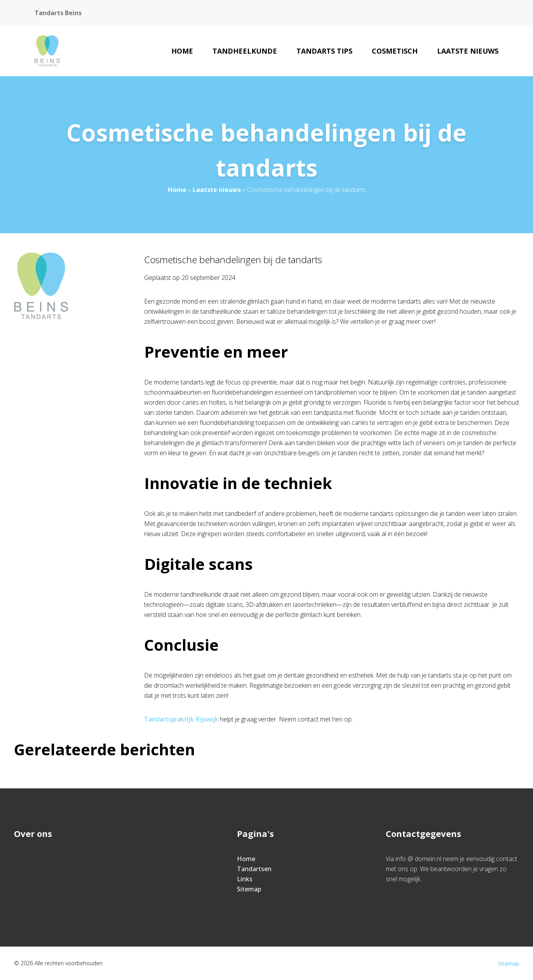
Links (245, 879)
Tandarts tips (324, 51)
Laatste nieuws (468, 51)
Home (182, 51)
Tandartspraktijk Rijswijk (181, 719)
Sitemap (249, 889)
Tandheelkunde (245, 51)
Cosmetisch (395, 51)
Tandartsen (254, 869)
